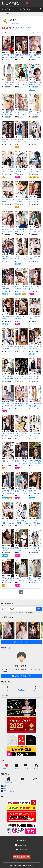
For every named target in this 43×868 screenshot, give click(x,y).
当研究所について (10, 789)
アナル (18, 177)
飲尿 (30, 177)
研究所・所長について (21, 676)
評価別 (5, 9)
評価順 (16, 28)
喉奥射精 (32, 90)
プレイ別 (24, 9)
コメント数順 (26, 28)
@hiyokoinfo (15, 23)
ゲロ (17, 147)
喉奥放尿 (36, 177)
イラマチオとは (9, 791)
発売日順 (6, 28)
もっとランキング (21, 642)
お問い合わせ (8, 786)
